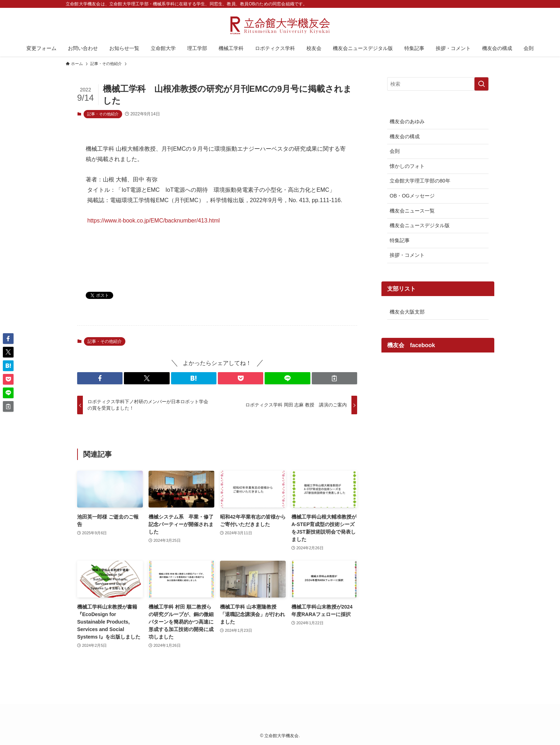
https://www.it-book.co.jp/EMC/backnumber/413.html (153, 221)
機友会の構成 (405, 136)
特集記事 (400, 240)
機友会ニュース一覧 (412, 211)
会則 (395, 151)
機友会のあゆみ (407, 121)
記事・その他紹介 (103, 114)
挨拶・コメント (407, 255)
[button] (100, 378)
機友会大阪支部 (407, 312)
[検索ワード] (438, 84)
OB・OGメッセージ (412, 196)
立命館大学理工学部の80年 (420, 181)
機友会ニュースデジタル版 (420, 225)
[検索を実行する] (481, 84)
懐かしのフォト (407, 166)
